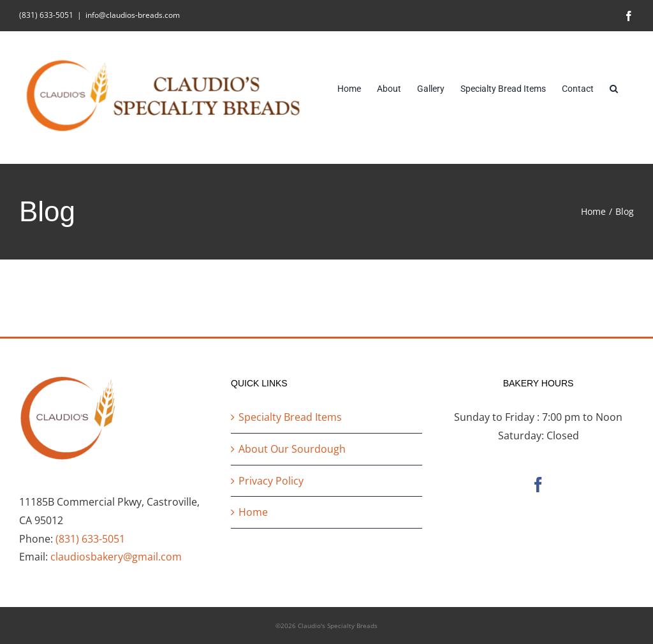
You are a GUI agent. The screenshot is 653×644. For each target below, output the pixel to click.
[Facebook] (538, 485)
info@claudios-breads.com (133, 15)
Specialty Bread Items (290, 417)
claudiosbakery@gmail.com (116, 557)
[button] (614, 87)
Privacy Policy (271, 481)
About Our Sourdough (292, 449)
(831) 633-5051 (90, 539)
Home (253, 512)
